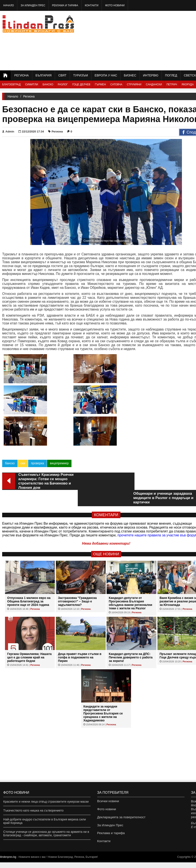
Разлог (63, 84)
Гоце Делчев (81, 84)
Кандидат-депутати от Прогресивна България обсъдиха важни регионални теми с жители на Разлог (130, 558)
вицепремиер (59, 435)
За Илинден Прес (33, 5)
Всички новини (108, 802)
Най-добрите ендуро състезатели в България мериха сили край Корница (45, 821)
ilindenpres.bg (8, 863)
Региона (22, 75)
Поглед (171, 75)
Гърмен (100, 84)
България (44, 75)
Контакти (92, 5)
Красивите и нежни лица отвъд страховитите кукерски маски (46, 802)
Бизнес (130, 75)
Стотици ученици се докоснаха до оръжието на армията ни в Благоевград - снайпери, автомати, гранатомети (46, 833)
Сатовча (116, 84)
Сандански (154, 84)
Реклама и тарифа (65, 5)
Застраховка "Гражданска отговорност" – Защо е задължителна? (77, 557)
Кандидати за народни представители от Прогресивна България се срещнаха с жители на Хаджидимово (103, 669)
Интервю (151, 75)
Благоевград (11, 84)
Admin (8, 131)
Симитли (32, 84)
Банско (48, 84)
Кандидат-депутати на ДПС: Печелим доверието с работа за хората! (131, 613)
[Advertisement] (161, 40)
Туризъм (81, 75)
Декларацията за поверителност (120, 819)
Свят (62, 75)
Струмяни (134, 84)
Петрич (172, 84)
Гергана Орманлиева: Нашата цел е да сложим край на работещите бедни (29, 613)
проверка (37, 435)
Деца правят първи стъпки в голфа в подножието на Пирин (80, 613)
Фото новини (115, 5)
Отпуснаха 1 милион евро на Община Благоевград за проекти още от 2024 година (29, 557)
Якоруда (188, 84)
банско (10, 435)
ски (23, 435)
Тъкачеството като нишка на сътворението (33, 810)
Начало (9, 5)
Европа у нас (106, 75)
